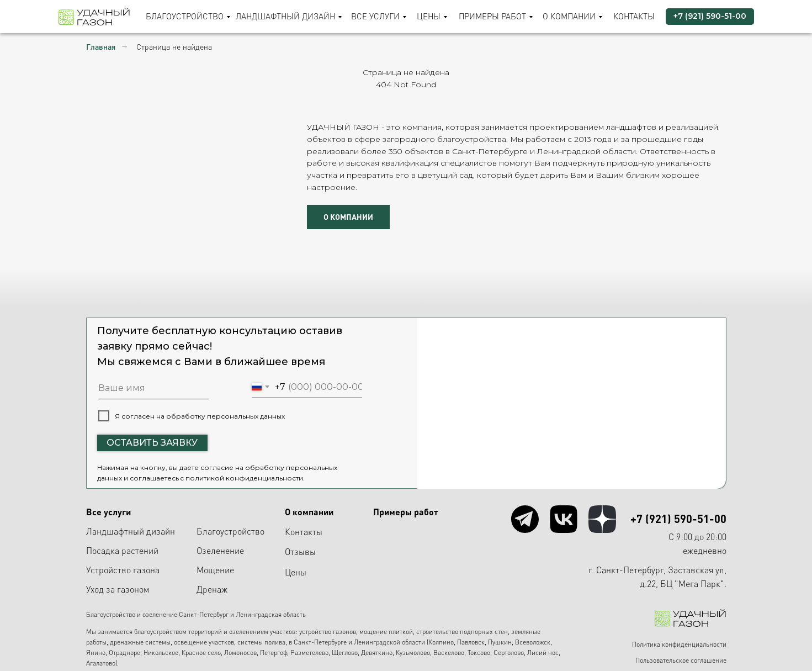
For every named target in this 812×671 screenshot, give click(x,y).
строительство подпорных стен (462, 632)
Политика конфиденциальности (679, 644)
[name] (153, 388)
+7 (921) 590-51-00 (678, 519)
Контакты (634, 16)
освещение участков (204, 642)
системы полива (261, 642)
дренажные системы (140, 642)
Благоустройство (185, 16)
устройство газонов (328, 632)
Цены (429, 16)
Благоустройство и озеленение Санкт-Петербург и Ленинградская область (196, 614)
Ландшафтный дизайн (285, 16)
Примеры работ (492, 16)
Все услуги (375, 16)
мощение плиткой (386, 632)
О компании (569, 16)
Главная (101, 47)
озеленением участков (262, 632)
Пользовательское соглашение (681, 660)
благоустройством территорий (178, 632)
